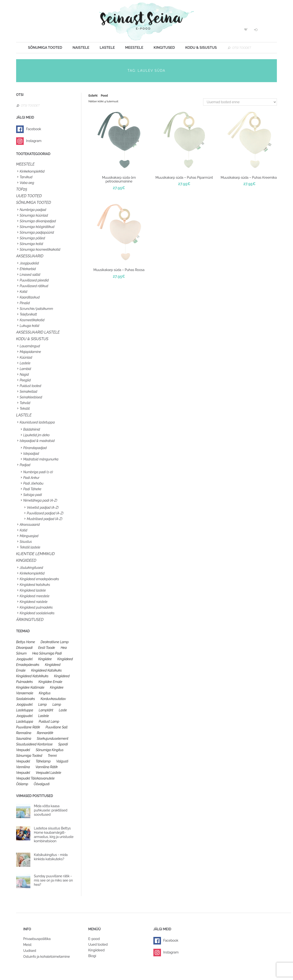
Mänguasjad (29, 536)
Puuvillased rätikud (34, 286)
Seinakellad (28, 392)
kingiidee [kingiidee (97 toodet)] (45, 659)
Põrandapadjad (35, 448)
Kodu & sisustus (201, 48)
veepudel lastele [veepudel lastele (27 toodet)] (49, 773)
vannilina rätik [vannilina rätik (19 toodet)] (47, 767)
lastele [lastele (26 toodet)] (43, 716)
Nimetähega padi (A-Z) (40, 500)
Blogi (92, 956)
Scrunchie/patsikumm (36, 309)
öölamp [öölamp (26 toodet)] (22, 784)
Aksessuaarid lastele (38, 332)
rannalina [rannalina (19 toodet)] (24, 733)
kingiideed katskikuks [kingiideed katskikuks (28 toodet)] (32, 676)
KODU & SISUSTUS (32, 339)
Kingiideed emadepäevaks (39, 579)
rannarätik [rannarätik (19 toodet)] (45, 733)
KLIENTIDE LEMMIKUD (35, 554)
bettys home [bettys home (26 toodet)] (26, 642)
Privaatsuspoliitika (37, 939)
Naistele (81, 48)
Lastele (107, 48)
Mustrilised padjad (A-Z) (45, 519)
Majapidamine (30, 352)
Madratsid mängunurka (41, 459)
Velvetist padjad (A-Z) (43, 508)
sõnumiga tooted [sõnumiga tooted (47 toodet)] (29, 756)
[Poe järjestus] (240, 102)
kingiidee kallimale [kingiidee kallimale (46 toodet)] (30, 687)
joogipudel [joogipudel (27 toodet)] (24, 659)
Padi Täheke (32, 489)
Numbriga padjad (33, 210)
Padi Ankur (31, 478)
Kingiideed (96, 950)
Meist (27, 945)
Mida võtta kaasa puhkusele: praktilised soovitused (51, 810)
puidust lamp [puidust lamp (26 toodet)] (49, 722)
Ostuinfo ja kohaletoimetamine (47, 957)
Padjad (25, 465)
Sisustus (26, 542)
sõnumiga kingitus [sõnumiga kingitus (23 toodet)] (50, 750)
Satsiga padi (33, 495)
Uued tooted (98, 944)
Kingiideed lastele (33, 590)
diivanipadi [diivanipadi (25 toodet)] (24, 648)
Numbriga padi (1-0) (38, 472)
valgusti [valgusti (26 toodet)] (62, 761)
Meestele (134, 48)
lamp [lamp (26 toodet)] (42, 704)
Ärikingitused (30, 620)
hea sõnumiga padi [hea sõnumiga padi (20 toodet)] (47, 653)
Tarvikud (26, 177)
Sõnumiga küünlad (34, 215)
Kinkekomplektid (32, 171)
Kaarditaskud (30, 297)
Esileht (93, 96)
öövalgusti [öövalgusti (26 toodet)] (42, 784)
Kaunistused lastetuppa (37, 422)
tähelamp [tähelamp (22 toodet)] (43, 761)
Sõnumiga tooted (45, 48)
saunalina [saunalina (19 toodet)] (24, 739)
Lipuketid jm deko (36, 435)
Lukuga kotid (29, 326)
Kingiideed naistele (34, 602)
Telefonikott (28, 314)
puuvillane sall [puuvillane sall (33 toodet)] (57, 727)
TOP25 (22, 189)
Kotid (23, 292)
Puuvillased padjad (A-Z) (45, 513)
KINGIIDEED (26, 560)
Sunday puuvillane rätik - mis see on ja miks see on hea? (53, 880)
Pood (104, 96)
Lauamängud (30, 346)
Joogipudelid (29, 263)
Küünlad (26, 357)
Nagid (24, 374)
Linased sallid (30, 275)
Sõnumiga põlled (32, 238)
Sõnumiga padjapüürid (37, 232)
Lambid (25, 369)
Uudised (30, 951)
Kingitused (164, 48)
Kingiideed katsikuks (35, 585)
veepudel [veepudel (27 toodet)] (23, 773)
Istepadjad (31, 454)
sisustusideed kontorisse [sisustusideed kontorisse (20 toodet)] (34, 744)
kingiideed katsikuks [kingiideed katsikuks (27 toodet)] (46, 670)
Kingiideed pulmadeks (36, 607)
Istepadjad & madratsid (37, 441)
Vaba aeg (27, 183)
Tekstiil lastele (30, 547)
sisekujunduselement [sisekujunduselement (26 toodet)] (53, 739)
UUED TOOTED (29, 196)
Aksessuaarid (30, 256)
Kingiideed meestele (35, 596)
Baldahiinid (32, 429)
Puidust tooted (30, 386)
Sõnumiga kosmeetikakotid (40, 249)
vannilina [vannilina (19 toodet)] (23, 767)
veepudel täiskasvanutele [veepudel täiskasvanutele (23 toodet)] (35, 778)
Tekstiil (25, 409)
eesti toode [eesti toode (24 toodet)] (47, 648)
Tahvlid (25, 403)
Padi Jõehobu (33, 483)
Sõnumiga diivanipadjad (38, 221)
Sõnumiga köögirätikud (37, 227)
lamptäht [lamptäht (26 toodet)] (46, 710)
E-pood (94, 939)
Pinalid (25, 303)
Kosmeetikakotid (32, 320)
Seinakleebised (31, 397)
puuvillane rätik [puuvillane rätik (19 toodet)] (28, 727)
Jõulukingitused (31, 568)
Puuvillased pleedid (34, 280)
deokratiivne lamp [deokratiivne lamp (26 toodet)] (55, 642)
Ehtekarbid (28, 269)
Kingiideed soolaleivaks (37, 613)
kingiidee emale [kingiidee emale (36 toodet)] (50, 682)
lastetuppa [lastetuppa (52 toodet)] (25, 722)
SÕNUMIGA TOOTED (34, 203)
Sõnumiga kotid (31, 244)
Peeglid (25, 380)
